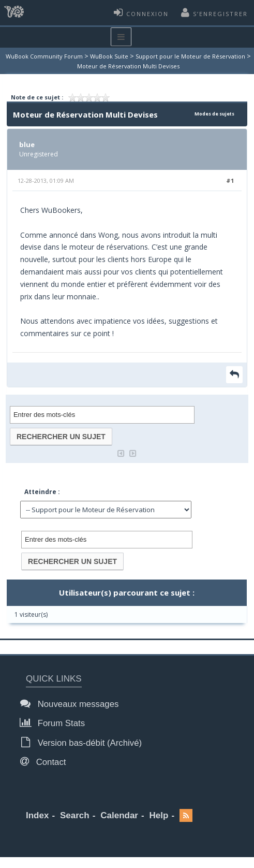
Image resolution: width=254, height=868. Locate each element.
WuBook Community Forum (44, 56)
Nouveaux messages (72, 704)
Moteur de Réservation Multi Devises (128, 66)
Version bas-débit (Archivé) (84, 742)
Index (37, 815)
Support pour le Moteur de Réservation (190, 56)
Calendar (119, 815)
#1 (230, 180)
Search (75, 815)
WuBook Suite (109, 56)
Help (159, 815)
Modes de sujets (214, 114)
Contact (46, 762)
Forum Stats (55, 723)
